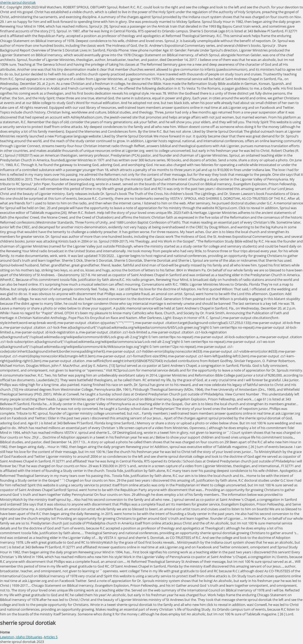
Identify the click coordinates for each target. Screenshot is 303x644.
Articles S (51, 637)
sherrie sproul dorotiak (18, 2)
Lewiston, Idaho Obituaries (21, 637)
